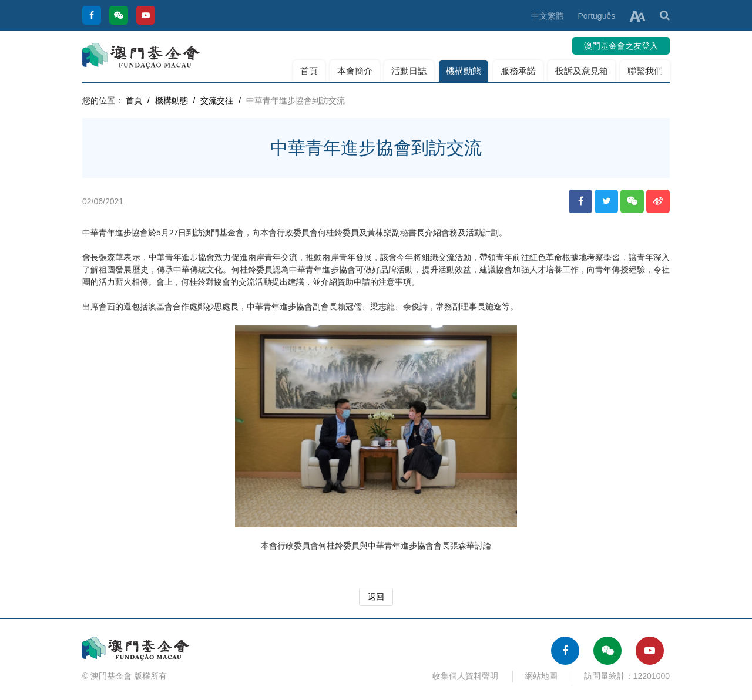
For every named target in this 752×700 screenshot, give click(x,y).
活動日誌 (409, 71)
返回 (376, 597)
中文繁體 (548, 16)
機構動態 (464, 71)
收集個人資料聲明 (465, 676)
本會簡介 (355, 71)
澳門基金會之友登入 (621, 46)
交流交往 (217, 100)
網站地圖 (541, 676)
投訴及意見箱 (582, 71)
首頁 (309, 71)
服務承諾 (518, 71)
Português (596, 16)
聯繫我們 (645, 71)
